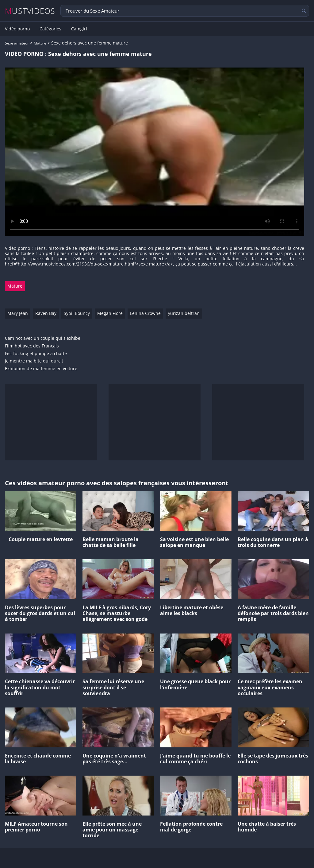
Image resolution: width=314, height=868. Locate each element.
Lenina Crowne (145, 313)
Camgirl (79, 29)
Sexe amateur (17, 43)
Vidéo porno (17, 29)
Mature (40, 43)
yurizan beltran (184, 313)
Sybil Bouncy (77, 313)
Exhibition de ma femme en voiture (41, 369)
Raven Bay (46, 313)
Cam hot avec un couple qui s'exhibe (43, 338)
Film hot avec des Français (32, 346)
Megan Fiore (110, 313)
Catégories (50, 29)
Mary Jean (18, 313)
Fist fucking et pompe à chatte (36, 354)
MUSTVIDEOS (30, 11)
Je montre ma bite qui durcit (34, 361)
